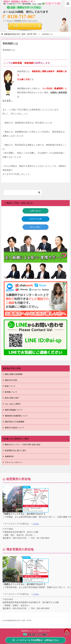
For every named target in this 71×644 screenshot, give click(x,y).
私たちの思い (35, 227)
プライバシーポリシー (14, 462)
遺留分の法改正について (15, 428)
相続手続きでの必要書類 (15, 422)
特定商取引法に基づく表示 (15, 450)
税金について (10, 386)
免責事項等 (9, 456)
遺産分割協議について (14, 410)
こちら (36, 524)
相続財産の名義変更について (16, 416)
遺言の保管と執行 (12, 398)
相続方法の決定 (11, 380)
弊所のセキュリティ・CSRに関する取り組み (23, 445)
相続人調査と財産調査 (14, 374)
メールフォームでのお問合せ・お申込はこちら (35, 640)
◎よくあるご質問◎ (13, 404)
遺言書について (11, 392)
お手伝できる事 (35, 219)
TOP (20, 34)
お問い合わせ (35, 211)
